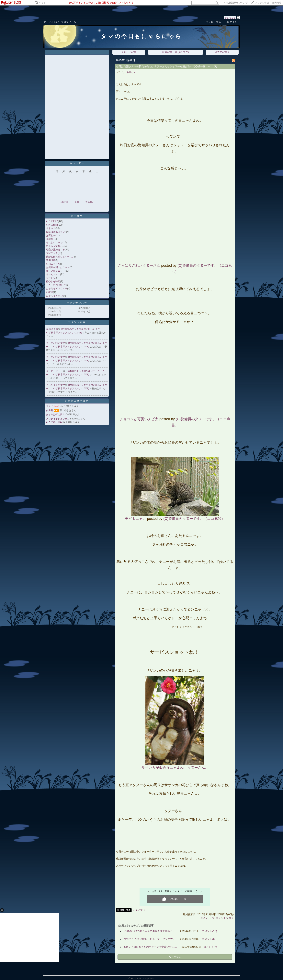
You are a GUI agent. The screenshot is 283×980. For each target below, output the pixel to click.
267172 (230, 18)
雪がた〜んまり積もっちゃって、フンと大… (150, 939)
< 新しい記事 (129, 52)
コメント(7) (207, 918)
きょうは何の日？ (55, 415)
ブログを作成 (262, 3)
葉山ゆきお (52, 329)
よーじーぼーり (54, 371)
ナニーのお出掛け (55, 285)
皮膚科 (50, 410)
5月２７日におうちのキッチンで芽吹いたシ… (151, 947)
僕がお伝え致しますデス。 (60, 257)
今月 (77, 202)
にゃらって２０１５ (57, 289)
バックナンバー (77, 303)
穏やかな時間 (53, 281)
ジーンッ (51, 278)
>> (236, 3)
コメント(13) (209, 931)
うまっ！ (51, 228)
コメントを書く (225, 918)
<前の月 (64, 202)
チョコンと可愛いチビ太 (139, 419)
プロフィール (69, 22)
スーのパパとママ (56, 343)
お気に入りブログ (77, 401)
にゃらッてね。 (54, 246)
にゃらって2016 (55, 296)
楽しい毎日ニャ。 (55, 271)
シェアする (139, 910)
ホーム (48, 22)
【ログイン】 (232, 22)
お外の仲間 (52, 225)
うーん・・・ (53, 274)
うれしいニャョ (54, 242)
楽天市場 (277, 3)
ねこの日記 (52, 221)
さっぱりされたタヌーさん (139, 266)
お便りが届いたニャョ (58, 267)
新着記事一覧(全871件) (175, 52)
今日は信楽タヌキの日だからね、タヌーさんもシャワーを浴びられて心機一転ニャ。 (164, 66)
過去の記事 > (222, 52)
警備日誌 (51, 260)
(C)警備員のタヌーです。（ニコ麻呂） (194, 519)
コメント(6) (209, 939)
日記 (56, 22)
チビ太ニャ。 (135, 519)
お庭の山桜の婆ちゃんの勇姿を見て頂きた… (150, 931)
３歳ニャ (51, 239)
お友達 (50, 292)
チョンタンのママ (56, 385)
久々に (50, 406)
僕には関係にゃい (55, 232)
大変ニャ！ (52, 253)
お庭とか (51, 235)
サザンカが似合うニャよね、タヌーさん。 (175, 768)
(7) (215, 66)
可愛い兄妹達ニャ (55, 250)
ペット (42, 3)
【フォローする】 (213, 22)
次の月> (89, 202)
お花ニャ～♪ (52, 264)
